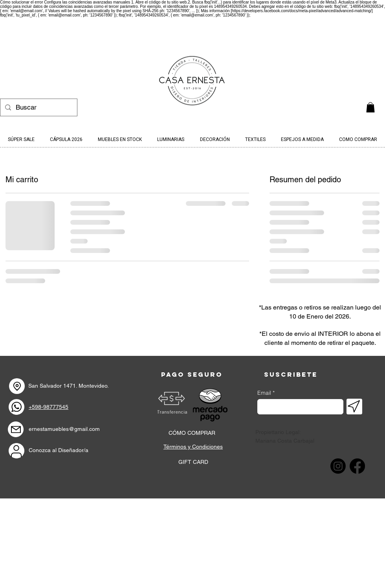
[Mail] (16, 429)
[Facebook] (357, 466)
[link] (370, 107)
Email (264, 393)
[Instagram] (338, 466)
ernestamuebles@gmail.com (64, 429)
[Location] (17, 386)
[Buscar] (38, 107)
